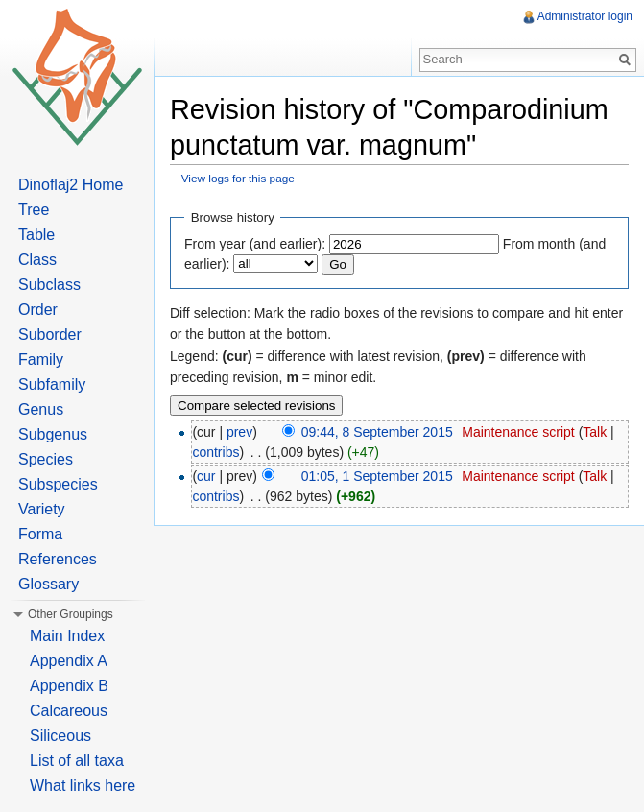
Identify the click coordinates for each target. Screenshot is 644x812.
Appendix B (69, 686)
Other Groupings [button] (71, 614)
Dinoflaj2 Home (71, 185)
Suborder (50, 334)
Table (36, 235)
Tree (34, 210)
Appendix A (69, 661)
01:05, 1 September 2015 (377, 476)
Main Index (67, 636)
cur (206, 476)
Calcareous (69, 711)
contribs (215, 452)
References (58, 559)
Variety (42, 509)
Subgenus (53, 434)
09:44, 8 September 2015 (377, 432)
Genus (41, 409)
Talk (595, 432)
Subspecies (58, 484)
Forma (40, 534)
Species (46, 459)
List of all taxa (77, 761)
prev (239, 432)
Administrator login (585, 16)
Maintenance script (518, 432)
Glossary (48, 584)
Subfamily (52, 384)
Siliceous (60, 736)
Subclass (49, 285)
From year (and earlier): (255, 244)
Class (37, 260)
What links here (83, 786)
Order (38, 310)
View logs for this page (238, 178)
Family (41, 359)
